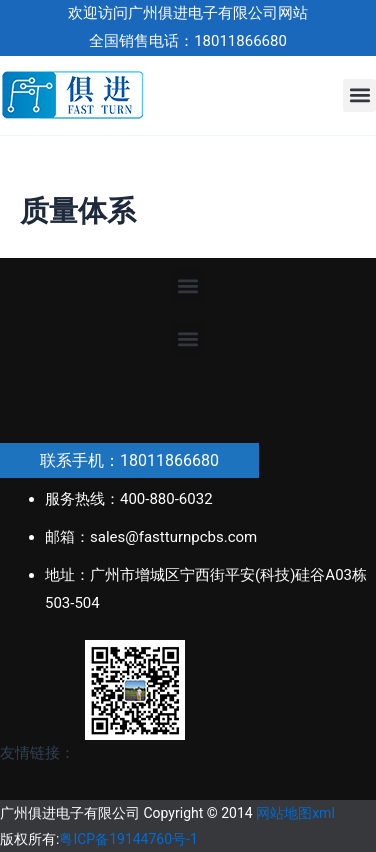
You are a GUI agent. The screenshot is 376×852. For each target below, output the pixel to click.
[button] (359, 95)
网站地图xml (295, 813)
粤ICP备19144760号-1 (128, 839)
